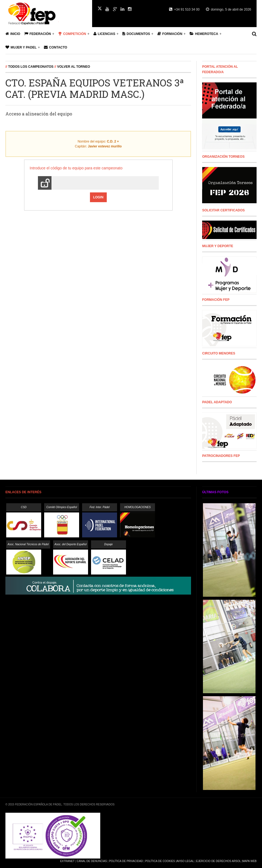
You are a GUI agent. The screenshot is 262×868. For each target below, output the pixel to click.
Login (98, 197)
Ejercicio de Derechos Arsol (219, 861)
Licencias (104, 34)
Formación (170, 34)
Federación (38, 34)
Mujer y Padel (21, 47)
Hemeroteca (204, 34)
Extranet (67, 861)
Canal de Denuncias (92, 861)
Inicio (13, 34)
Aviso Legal (185, 861)
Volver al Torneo (74, 67)
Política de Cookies (160, 861)
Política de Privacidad (126, 861)
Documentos (136, 34)
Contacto (56, 47)
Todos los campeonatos (31, 67)
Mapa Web (249, 861)
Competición (72, 34)
